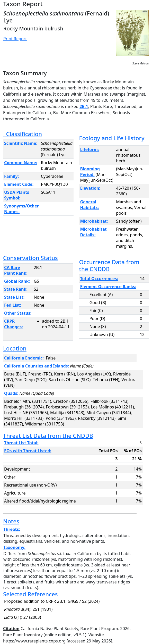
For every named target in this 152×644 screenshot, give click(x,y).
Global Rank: (17, 281)
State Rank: (16, 289)
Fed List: (13, 305)
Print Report (15, 39)
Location (15, 348)
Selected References (30, 594)
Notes (11, 521)
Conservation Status (30, 258)
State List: (14, 297)
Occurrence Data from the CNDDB (109, 265)
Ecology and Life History (112, 138)
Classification (23, 134)
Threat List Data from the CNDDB (48, 436)
